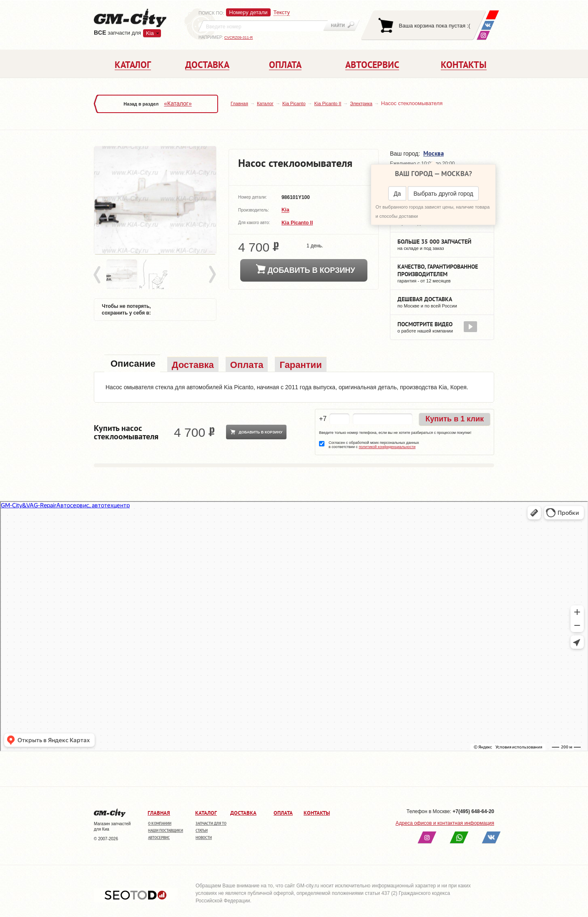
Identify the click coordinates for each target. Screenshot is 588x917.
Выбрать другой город (443, 194)
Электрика (361, 103)
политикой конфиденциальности (387, 447)
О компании (160, 823)
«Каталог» (178, 103)
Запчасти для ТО (211, 823)
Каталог (265, 103)
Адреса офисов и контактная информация (445, 823)
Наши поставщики (166, 830)
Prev (98, 275)
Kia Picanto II (328, 103)
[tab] (132, 364)
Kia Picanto (294, 103)
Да (397, 194)
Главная (239, 103)
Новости (204, 838)
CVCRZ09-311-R (239, 38)
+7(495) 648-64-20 (473, 811)
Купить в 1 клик (455, 419)
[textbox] (263, 26)
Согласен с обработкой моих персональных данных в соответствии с (374, 445)
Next (212, 275)
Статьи (202, 830)
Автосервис (159, 838)
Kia (150, 33)
